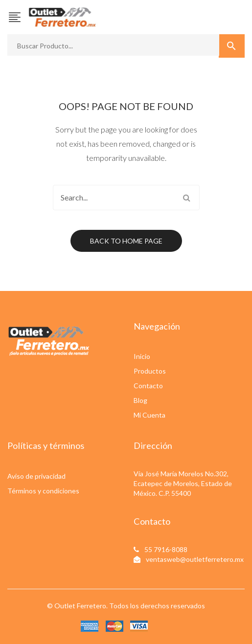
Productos (150, 371)
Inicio (142, 356)
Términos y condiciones (43, 491)
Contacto (148, 386)
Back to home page (126, 241)
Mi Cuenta (149, 415)
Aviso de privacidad (36, 476)
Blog (140, 400)
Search (187, 198)
